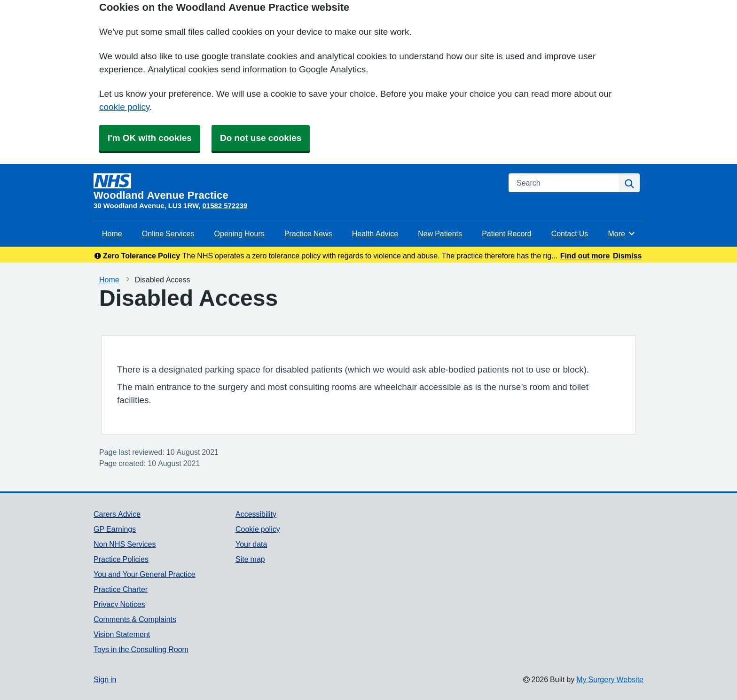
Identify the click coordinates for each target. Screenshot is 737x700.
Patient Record (506, 233)
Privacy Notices (119, 604)
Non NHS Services (125, 544)
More (622, 233)
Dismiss (627, 256)
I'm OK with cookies (150, 138)
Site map (250, 559)
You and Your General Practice (145, 574)
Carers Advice (117, 514)
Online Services (168, 233)
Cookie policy (258, 529)
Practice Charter (121, 589)
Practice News (308, 233)
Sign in (105, 679)
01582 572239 (225, 206)
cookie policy (124, 107)
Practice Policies (121, 559)
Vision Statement (122, 634)
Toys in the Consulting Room (141, 649)
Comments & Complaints (135, 619)
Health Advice (375, 233)
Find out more (585, 256)
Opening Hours (239, 233)
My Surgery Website (610, 679)
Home (112, 233)
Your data (251, 544)
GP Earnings (115, 529)
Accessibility (256, 514)
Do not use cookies (261, 138)
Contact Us (570, 233)
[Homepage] (295, 187)
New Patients (440, 233)
